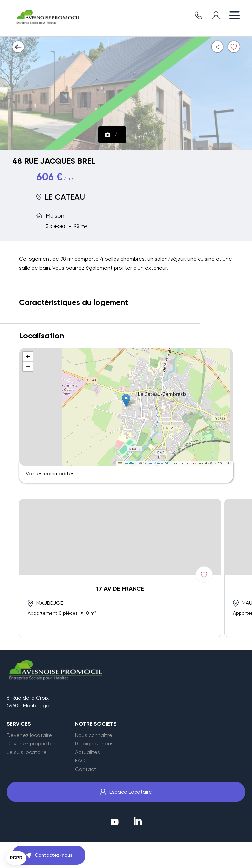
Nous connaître (94, 735)
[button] (126, 400)
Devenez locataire (29, 735)
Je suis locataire (27, 752)
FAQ (80, 761)
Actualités (88, 752)
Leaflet (127, 463)
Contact (86, 769)
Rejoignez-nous (94, 744)
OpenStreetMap (158, 463)
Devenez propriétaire (33, 744)
